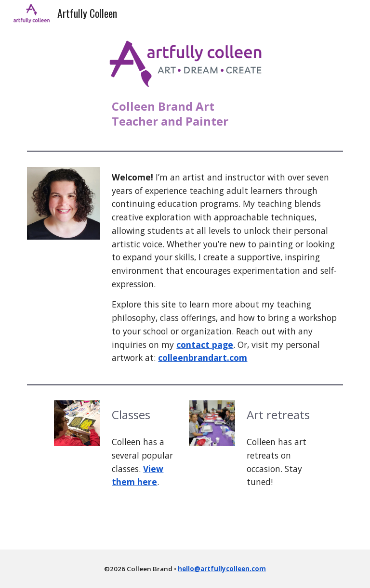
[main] (185, 114)
